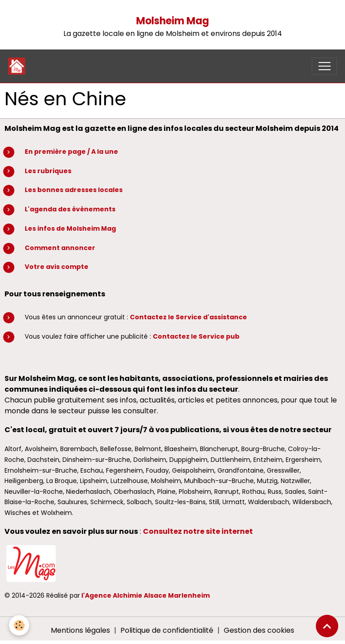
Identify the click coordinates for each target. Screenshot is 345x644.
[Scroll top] (327, 626)
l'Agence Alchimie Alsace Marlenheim (146, 595)
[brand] (19, 66)
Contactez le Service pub (196, 336)
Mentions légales (80, 630)
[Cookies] (19, 625)
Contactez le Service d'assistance (188, 317)
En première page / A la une (71, 152)
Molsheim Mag (172, 21)
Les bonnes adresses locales (74, 190)
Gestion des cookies (259, 630)
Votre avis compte (57, 267)
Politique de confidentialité (167, 630)
